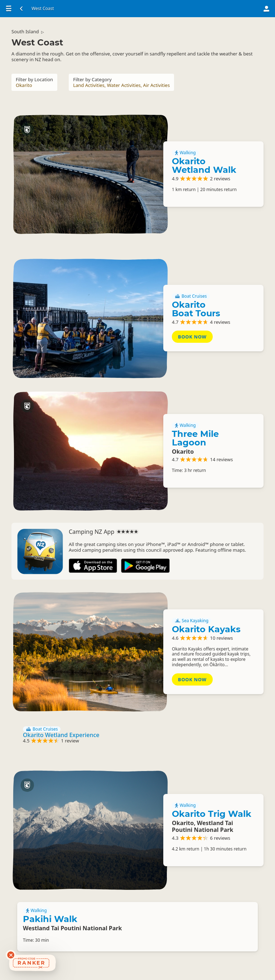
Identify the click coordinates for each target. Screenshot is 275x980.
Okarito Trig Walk (212, 814)
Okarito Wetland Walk (204, 165)
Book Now (192, 337)
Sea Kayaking (192, 621)
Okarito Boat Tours (196, 309)
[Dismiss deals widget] (11, 955)
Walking (185, 153)
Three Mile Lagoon (195, 438)
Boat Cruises (191, 296)
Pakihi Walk (50, 919)
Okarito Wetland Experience (61, 735)
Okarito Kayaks (206, 629)
